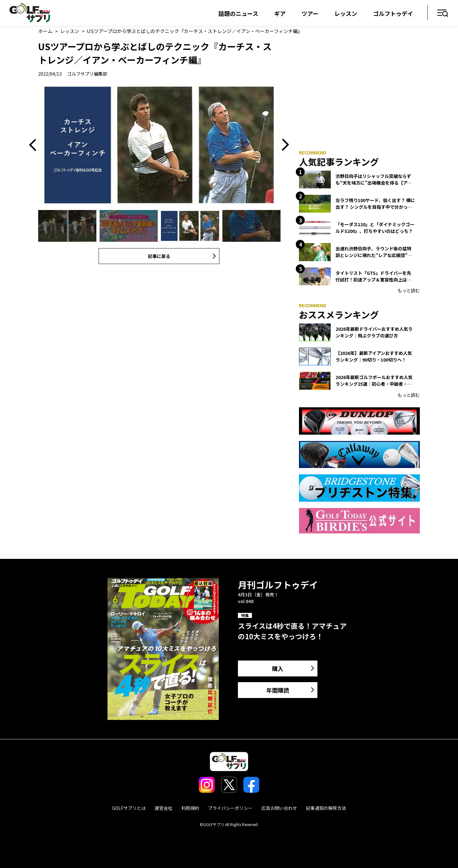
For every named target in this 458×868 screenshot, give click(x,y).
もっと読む (409, 290)
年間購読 (278, 690)
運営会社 (163, 808)
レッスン (346, 13)
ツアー (310, 13)
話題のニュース (238, 13)
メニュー (443, 14)
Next (283, 145)
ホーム (45, 31)
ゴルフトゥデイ (393, 13)
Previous (35, 145)
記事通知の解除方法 (326, 808)
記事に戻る (159, 256)
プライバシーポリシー (230, 808)
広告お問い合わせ (279, 808)
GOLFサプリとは (129, 808)
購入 (278, 668)
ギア (280, 13)
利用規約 (190, 808)
